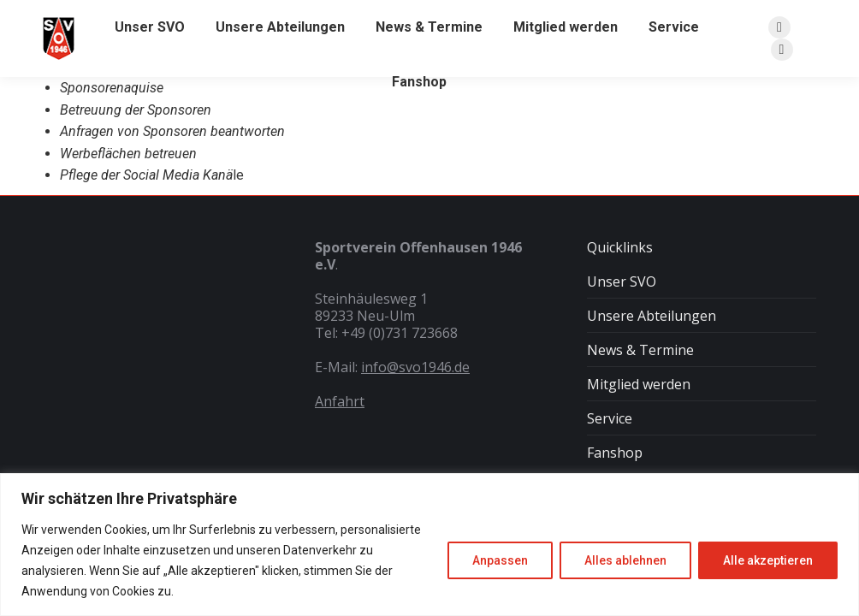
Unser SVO (622, 281)
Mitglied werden (639, 384)
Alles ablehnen (625, 560)
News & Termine (640, 350)
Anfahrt (340, 401)
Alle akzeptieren (768, 560)
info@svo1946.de (415, 367)
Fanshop (615, 453)
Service (610, 418)
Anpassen (500, 560)
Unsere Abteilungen (652, 316)
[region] (429, 545)
